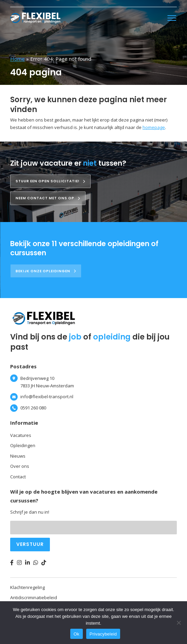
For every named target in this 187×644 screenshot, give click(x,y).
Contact (18, 477)
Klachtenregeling (27, 587)
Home (17, 59)
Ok (77, 634)
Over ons (20, 466)
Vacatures (21, 435)
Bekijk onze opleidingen (46, 271)
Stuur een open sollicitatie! (50, 181)
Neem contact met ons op (48, 198)
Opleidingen (23, 445)
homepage (154, 127)
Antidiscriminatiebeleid (34, 597)
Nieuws (18, 456)
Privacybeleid (103, 634)
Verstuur (30, 544)
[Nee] (179, 623)
